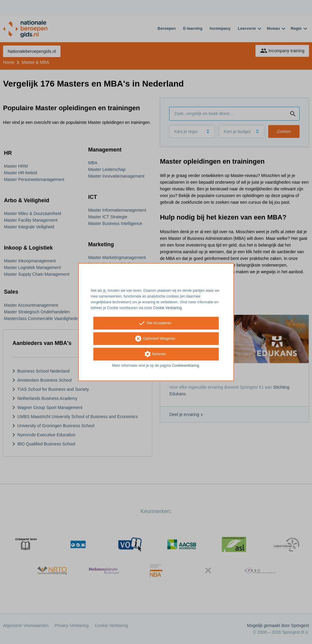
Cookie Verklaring (167, 308)
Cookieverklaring (185, 366)
